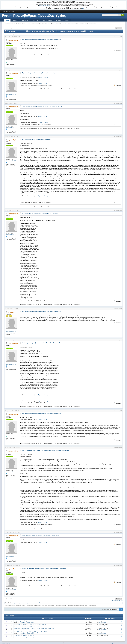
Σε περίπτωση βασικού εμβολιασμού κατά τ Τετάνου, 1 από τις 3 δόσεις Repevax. (34, 621)
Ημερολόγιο (35, 20)
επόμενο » (121, 26)
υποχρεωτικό (15, 603)
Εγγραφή (67, 20)
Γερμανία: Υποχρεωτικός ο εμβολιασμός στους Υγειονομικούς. (39, 73)
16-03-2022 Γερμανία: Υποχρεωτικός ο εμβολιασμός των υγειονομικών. (41, 213)
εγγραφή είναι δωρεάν (44, 6)
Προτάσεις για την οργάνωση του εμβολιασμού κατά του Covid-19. (30, 625)
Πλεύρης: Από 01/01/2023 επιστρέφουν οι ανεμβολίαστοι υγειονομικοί (41, 535)
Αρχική (7, 20)
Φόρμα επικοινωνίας (47, 20)
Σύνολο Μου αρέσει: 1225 (11, 61)
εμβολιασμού (37, 603)
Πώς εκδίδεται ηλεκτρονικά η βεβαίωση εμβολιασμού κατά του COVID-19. (32, 632)
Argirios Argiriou (51, 24)
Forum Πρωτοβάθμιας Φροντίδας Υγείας (34, 15)
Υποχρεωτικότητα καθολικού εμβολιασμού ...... (25, 636)
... (9, 28)
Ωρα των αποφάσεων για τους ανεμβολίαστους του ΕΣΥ (37, 139)
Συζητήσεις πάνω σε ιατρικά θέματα (35, 626)
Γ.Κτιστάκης (57, 24)
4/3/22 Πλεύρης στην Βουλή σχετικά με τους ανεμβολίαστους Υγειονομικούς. (42, 106)
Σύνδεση (58, 20)
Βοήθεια (15, 20)
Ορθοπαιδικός (102, 626)
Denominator (63, 24)
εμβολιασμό (22, 603)
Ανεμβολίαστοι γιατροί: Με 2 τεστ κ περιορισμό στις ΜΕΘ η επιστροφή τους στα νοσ (44, 568)
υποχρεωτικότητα (29, 603)
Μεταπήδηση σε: (106, 609)
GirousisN (11, 312)
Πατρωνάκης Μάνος (43, 24)
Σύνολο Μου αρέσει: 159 (11, 331)
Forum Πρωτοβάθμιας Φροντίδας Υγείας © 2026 (115, 643)
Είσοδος (46, 77)
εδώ (83, 8)
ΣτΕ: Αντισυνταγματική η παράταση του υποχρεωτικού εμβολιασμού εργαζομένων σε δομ (46, 451)
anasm (21, 637)
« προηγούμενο (115, 26)
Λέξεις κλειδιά (25, 20)
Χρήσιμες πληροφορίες (31, 622)
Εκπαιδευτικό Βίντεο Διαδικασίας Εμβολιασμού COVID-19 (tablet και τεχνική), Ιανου (34, 628)
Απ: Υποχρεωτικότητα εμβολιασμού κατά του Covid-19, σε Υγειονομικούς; (42, 40)
